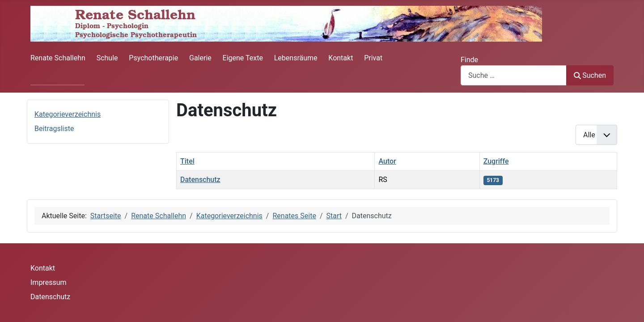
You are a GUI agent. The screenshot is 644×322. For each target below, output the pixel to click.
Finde (469, 60)
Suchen (590, 75)
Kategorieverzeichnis (68, 114)
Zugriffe (496, 161)
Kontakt (341, 58)
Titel (187, 161)
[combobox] (514, 75)
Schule (107, 58)
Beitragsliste (54, 129)
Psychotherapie (153, 58)
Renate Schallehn (58, 58)
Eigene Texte (243, 58)
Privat (373, 58)
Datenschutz (200, 180)
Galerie (200, 58)
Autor (387, 161)
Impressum (49, 282)
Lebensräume (296, 58)
